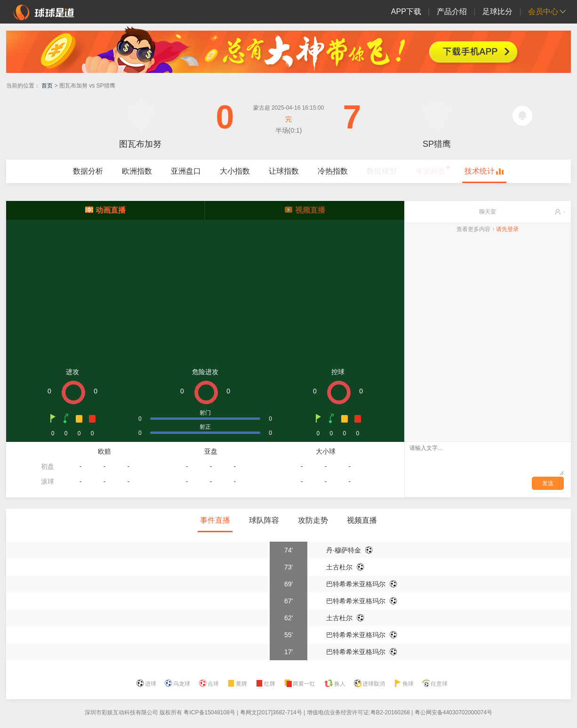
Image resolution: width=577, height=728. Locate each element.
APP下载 (406, 12)
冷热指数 (333, 171)
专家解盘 (431, 171)
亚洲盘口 (186, 171)
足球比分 (497, 12)
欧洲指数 (137, 171)
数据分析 (88, 171)
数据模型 (382, 171)
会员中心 (543, 12)
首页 (47, 86)
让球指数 (284, 171)
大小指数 (235, 171)
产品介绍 (452, 12)
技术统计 (480, 171)
